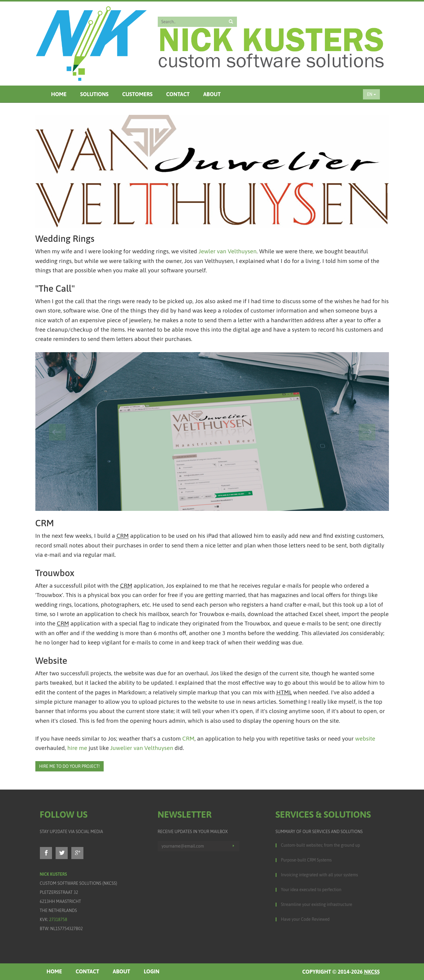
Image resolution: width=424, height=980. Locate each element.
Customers (137, 94)
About (212, 94)
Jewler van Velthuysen (228, 251)
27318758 (58, 920)
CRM (188, 738)
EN (371, 94)
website (365, 738)
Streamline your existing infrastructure (317, 904)
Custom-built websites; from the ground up (321, 845)
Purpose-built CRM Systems (306, 860)
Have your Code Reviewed (305, 919)
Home (59, 94)
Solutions (94, 94)
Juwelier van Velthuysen (142, 748)
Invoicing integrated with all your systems (320, 875)
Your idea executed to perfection (311, 890)
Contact (178, 94)
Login (152, 971)
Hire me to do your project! (70, 766)
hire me (77, 748)
